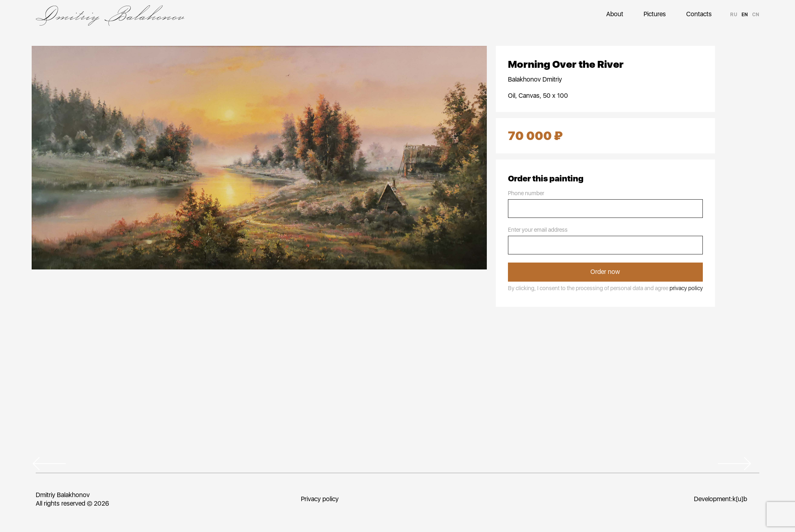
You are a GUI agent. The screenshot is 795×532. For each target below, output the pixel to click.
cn (756, 15)
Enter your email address (538, 230)
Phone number (526, 193)
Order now (605, 272)
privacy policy (686, 288)
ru (734, 15)
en (745, 15)
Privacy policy (319, 499)
